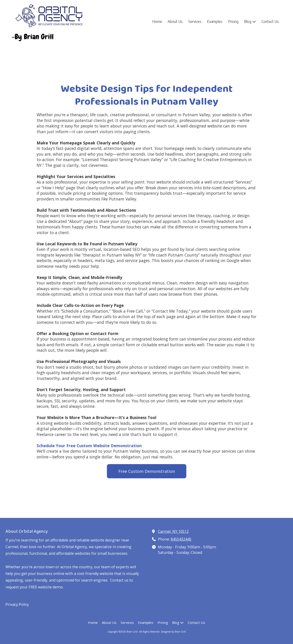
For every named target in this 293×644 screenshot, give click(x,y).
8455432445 (181, 539)
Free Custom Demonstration (147, 471)
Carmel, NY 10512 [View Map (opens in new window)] (173, 531)
